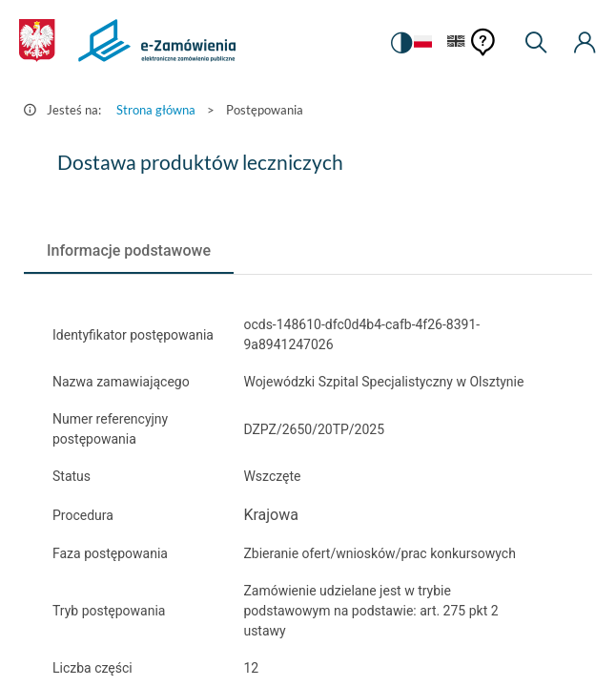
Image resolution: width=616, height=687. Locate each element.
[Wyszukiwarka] (536, 43)
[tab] (129, 251)
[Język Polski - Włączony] (423, 42)
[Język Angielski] (456, 42)
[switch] (401, 43)
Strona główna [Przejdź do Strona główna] (156, 110)
